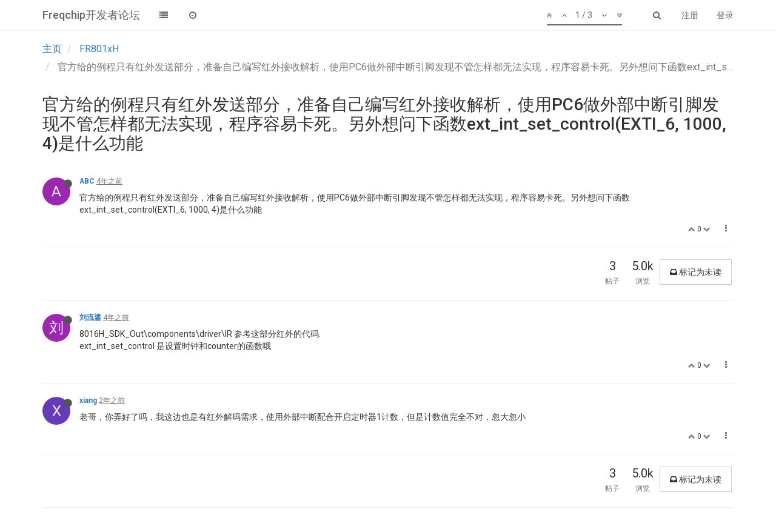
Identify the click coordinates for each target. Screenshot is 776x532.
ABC (87, 181)
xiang (88, 401)
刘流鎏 (90, 318)
